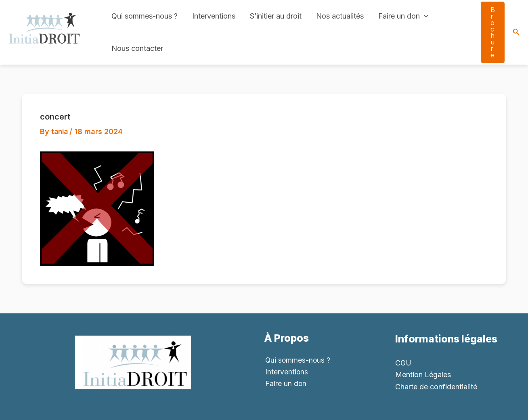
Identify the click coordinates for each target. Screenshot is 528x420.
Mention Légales (423, 375)
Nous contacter (137, 48)
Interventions (214, 16)
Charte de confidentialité (436, 387)
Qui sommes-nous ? (145, 16)
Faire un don (403, 16)
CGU (403, 363)
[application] (424, 16)
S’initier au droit (276, 16)
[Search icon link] (516, 33)
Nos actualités (340, 16)
